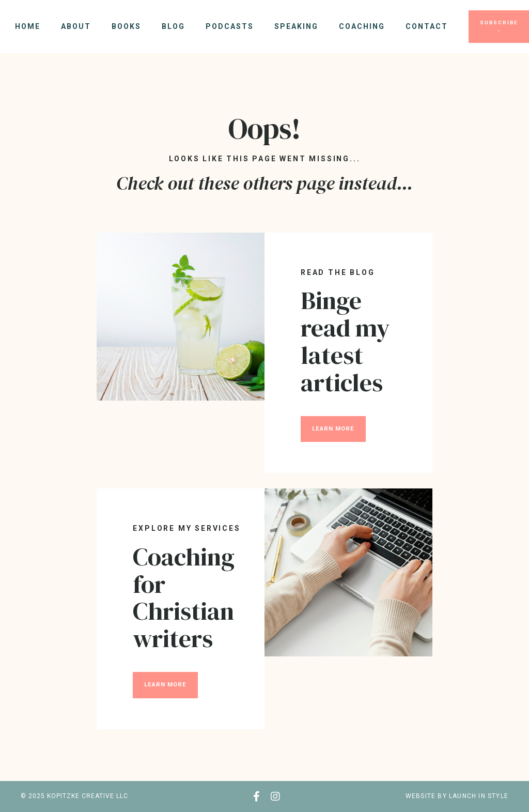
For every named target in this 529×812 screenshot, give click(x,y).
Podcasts (230, 26)
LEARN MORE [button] (333, 429)
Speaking (296, 26)
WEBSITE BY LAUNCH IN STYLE (457, 796)
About (76, 26)
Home (28, 26)
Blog (173, 26)
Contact (427, 26)
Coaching (362, 26)
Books (126, 26)
